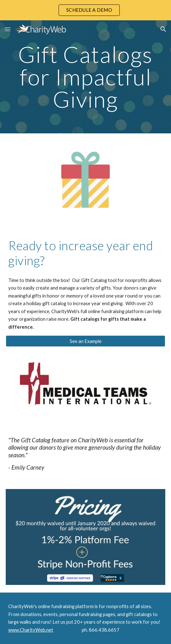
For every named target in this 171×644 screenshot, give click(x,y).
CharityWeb (21, 606)
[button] (8, 29)
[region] (85, 10)
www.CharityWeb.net (31, 630)
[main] (85, 77)
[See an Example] (85, 341)
